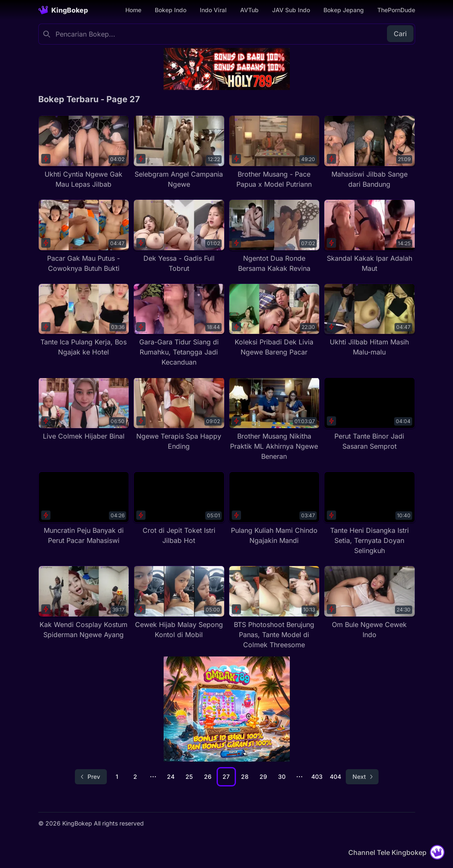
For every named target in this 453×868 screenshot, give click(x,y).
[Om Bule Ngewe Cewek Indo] (370, 603)
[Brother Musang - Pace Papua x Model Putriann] (274, 152)
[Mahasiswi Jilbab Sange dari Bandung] (370, 152)
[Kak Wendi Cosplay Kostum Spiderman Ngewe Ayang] (84, 603)
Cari (400, 34)
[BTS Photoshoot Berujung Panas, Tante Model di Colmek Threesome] (274, 608)
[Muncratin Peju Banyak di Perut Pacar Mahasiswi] (84, 508)
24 (171, 777)
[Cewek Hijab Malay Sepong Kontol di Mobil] (179, 603)
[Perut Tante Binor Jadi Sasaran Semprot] (370, 414)
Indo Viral (213, 10)
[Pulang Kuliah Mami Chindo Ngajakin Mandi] (274, 508)
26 (208, 777)
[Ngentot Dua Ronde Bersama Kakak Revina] (274, 236)
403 (317, 777)
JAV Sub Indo (291, 10)
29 (263, 777)
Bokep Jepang (344, 10)
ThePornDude (396, 10)
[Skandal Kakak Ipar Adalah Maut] (370, 236)
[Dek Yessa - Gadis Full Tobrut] (179, 236)
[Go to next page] (362, 777)
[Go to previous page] (91, 777)
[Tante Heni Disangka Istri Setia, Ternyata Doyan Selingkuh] (370, 513)
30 (282, 777)
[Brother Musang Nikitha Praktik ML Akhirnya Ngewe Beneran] (274, 419)
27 (226, 777)
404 (335, 777)
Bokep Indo (171, 10)
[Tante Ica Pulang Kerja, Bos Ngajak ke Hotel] (84, 320)
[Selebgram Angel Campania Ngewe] (179, 152)
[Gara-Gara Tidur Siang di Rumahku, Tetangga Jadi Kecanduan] (179, 325)
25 (189, 777)
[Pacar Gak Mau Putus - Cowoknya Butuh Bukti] (84, 236)
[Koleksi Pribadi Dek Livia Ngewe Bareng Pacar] (274, 320)
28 (245, 777)
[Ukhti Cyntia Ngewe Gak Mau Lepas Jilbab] (84, 152)
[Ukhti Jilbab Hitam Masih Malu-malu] (370, 320)
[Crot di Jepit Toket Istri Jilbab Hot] (179, 508)
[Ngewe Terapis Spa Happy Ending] (179, 414)
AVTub (249, 10)
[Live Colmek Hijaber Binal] (84, 409)
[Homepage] (63, 10)
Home (133, 10)
